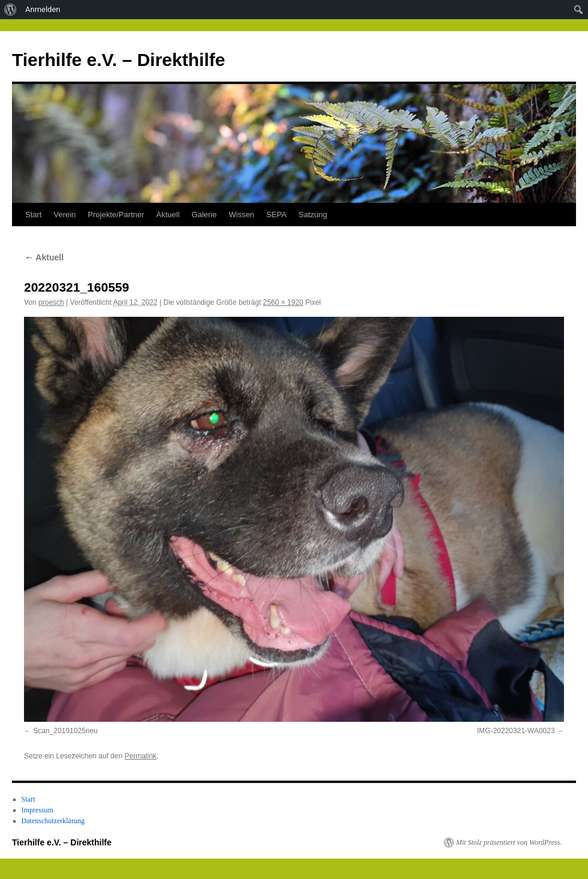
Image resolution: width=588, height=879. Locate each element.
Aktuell (168, 214)
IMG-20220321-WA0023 (516, 731)
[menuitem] (10, 10)
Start (33, 214)
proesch (51, 302)
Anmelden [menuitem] (43, 9)
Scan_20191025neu (65, 731)
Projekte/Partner (116, 214)
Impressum (37, 810)
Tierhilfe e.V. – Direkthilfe (118, 60)
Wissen (241, 214)
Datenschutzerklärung (53, 821)
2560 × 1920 (283, 302)
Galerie (204, 214)
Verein (64, 214)
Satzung (313, 214)
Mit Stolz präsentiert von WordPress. (509, 842)
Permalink (140, 756)
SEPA (277, 214)
